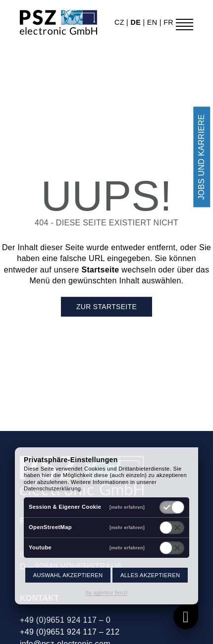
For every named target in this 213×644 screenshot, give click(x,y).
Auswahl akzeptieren (68, 575)
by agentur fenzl (107, 592)
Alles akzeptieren (150, 575)
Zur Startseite (106, 307)
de (136, 22)
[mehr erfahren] (127, 507)
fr (168, 22)
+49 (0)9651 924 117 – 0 (65, 620)
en (153, 22)
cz (120, 22)
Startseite (100, 270)
